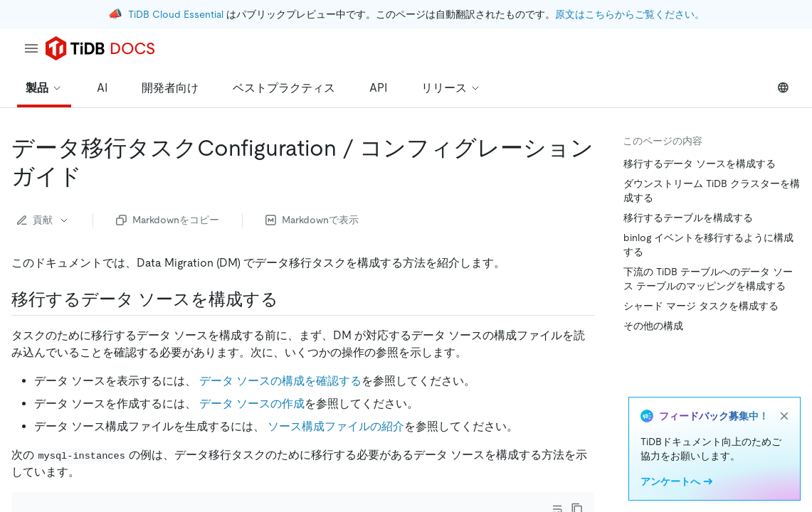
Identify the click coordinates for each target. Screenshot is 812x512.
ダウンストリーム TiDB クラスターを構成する (712, 191)
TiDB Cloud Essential (176, 14)
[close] (784, 416)
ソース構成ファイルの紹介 (336, 426)
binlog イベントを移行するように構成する (708, 245)
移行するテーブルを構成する (688, 218)
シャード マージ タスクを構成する (701, 306)
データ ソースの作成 (252, 404)
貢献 (43, 220)
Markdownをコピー (168, 220)
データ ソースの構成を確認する (280, 381)
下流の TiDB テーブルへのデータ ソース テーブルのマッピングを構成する (708, 279)
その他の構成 (653, 326)
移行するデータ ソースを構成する (700, 164)
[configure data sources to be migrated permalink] (290, 299)
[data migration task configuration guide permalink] (93, 176)
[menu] (31, 48)
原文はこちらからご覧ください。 (630, 14)
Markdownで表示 (312, 220)
